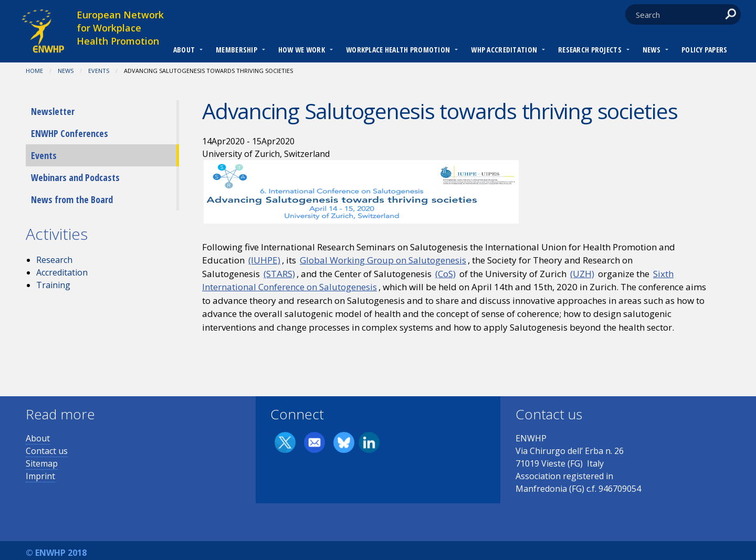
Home (34, 71)
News (652, 50)
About (184, 50)
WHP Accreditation (504, 50)
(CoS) (445, 274)
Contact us (47, 451)
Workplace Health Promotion (398, 50)
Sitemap (42, 463)
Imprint (40, 476)
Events (99, 71)
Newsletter (53, 111)
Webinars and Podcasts (75, 177)
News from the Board (72, 199)
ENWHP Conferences (70, 133)
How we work (302, 50)
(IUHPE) (264, 260)
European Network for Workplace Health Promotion (120, 28)
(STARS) (279, 274)
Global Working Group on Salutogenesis (383, 260)
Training (53, 285)
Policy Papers (705, 50)
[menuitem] (184, 51)
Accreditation (62, 272)
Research (54, 260)
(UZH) (582, 274)
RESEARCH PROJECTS (590, 50)
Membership (237, 50)
